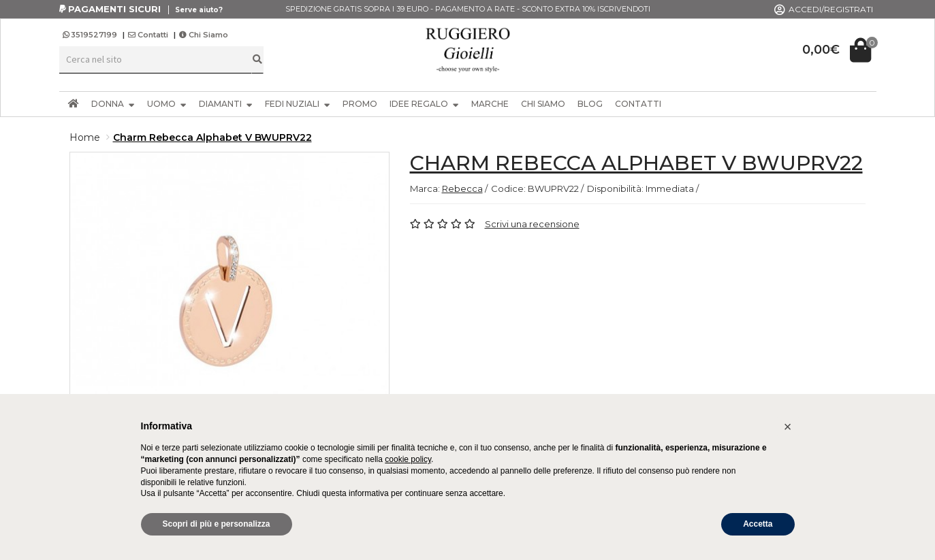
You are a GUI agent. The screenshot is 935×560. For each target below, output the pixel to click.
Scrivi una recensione (532, 224)
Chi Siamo (204, 35)
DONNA (113, 104)
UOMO (167, 104)
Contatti (148, 35)
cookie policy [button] (408, 459)
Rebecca (462, 188)
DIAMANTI (226, 104)
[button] (788, 427)
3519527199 (91, 35)
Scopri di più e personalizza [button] (217, 524)
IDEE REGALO (424, 104)
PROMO (360, 104)
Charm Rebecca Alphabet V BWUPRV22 (212, 137)
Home (85, 137)
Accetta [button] (758, 524)
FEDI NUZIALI (298, 104)
